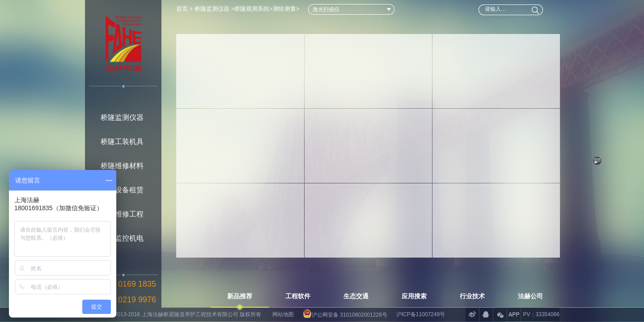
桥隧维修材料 (122, 166)
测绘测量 (284, 9)
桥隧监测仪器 (122, 117)
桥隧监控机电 (122, 238)
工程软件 (298, 296)
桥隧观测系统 (252, 9)
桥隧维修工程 (122, 214)
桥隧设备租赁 (122, 190)
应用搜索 (414, 296)
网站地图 (283, 314)
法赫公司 (530, 296)
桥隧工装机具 (122, 142)
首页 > (185, 9)
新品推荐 (240, 296)
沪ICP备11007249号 (421, 314)
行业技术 (472, 296)
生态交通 (356, 296)
